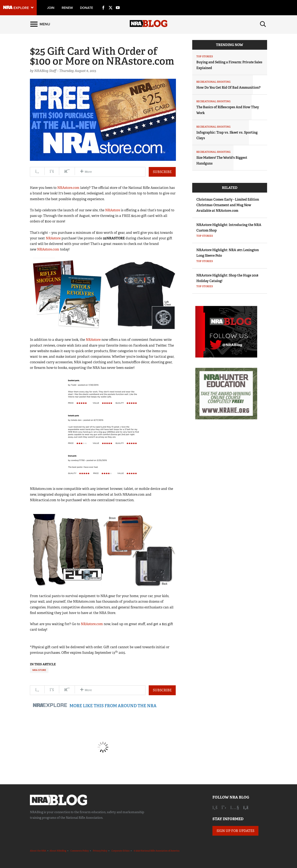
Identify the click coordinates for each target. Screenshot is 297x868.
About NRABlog (58, 851)
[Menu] (40, 24)
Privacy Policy (100, 851)
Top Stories (205, 56)
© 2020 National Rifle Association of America (157, 851)
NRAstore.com (68, 188)
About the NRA (38, 851)
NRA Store (39, 670)
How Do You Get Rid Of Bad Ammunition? (228, 88)
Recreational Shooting (213, 82)
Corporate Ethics (120, 851)
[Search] (263, 24)
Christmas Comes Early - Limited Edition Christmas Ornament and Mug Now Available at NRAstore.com (228, 205)
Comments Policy (80, 851)
